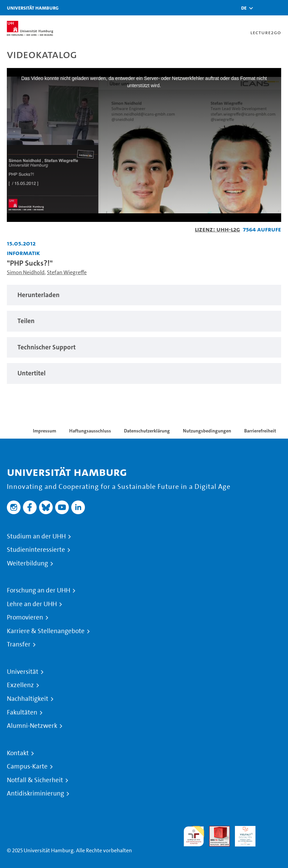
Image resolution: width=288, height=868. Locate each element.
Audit (216, 830)
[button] (244, 8)
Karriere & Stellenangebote (46, 631)
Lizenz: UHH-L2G (217, 229)
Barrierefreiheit (260, 431)
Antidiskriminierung (35, 793)
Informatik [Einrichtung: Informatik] (23, 253)
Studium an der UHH (36, 536)
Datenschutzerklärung (147, 431)
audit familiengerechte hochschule (194, 836)
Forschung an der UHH (39, 590)
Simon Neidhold (26, 272)
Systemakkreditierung (271, 830)
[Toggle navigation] (279, 8)
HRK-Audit (241, 834)
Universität (23, 672)
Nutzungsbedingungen (207, 431)
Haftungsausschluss (90, 431)
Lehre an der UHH (32, 604)
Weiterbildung (27, 563)
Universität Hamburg (33, 8)
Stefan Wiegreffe (67, 272)
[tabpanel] (144, 295)
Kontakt (18, 753)
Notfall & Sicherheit (35, 780)
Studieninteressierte (36, 550)
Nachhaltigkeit (28, 699)
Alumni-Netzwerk (32, 726)
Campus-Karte (27, 766)
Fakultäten (22, 712)
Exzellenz (20, 685)
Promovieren (25, 617)
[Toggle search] (262, 8)
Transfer (19, 644)
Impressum (45, 431)
